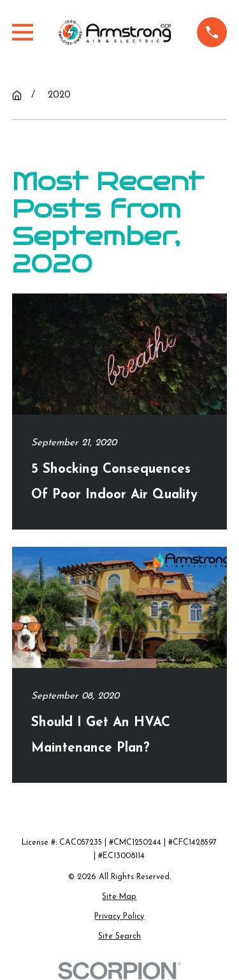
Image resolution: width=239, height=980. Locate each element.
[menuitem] (119, 898)
